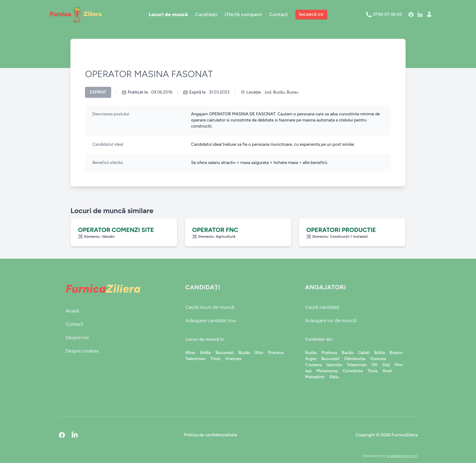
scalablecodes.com (402, 456)
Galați (364, 353)
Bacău (348, 353)
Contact (279, 14)
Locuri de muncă (168, 14)
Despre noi (77, 337)
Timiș (216, 359)
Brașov (396, 353)
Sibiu (334, 377)
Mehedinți (315, 377)
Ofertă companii (243, 14)
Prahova (276, 353)
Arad (387, 371)
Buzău (244, 353)
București (225, 353)
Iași (308, 371)
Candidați (206, 14)
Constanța (353, 371)
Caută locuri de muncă (210, 307)
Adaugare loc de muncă (331, 320)
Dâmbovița (355, 359)
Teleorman (195, 359)
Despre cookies (82, 351)
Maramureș (327, 371)
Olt (375, 365)
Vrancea (233, 359)
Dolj (386, 365)
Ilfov (259, 353)
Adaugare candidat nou (211, 320)
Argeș (311, 359)
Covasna (313, 365)
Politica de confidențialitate (211, 435)
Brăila (205, 353)
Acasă (72, 311)
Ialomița (334, 365)
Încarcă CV (311, 15)
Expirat (98, 92)
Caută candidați (322, 307)
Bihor (190, 353)
